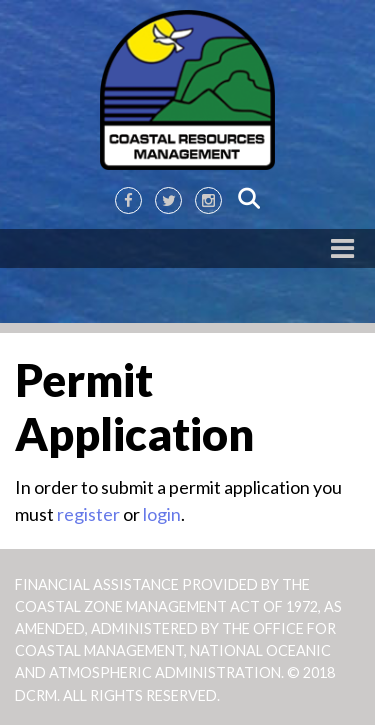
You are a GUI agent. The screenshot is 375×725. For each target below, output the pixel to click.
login (162, 514)
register (88, 514)
